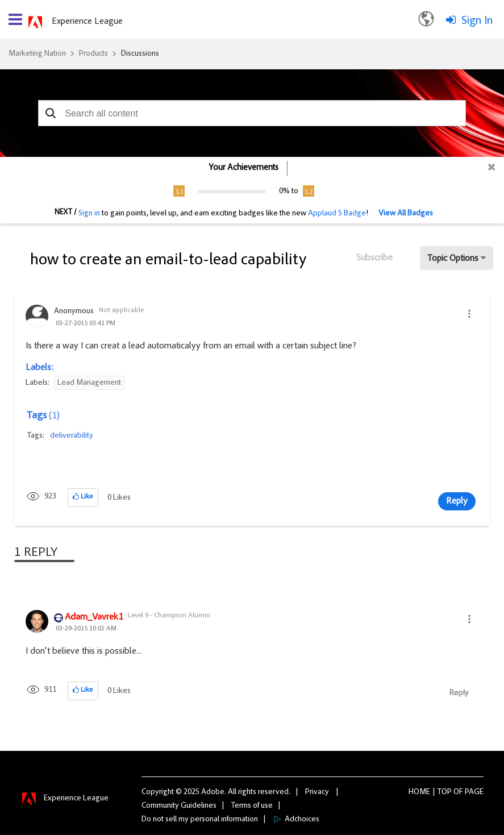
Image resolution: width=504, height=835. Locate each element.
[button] (51, 113)
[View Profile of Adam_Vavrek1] (94, 618)
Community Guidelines (179, 806)
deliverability (72, 436)
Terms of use (252, 806)
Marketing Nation (37, 54)
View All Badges (406, 214)
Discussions (140, 54)
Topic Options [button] (453, 259)
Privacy (317, 792)
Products (93, 54)
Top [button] (445, 792)
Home (419, 792)
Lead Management (89, 383)
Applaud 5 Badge (337, 214)
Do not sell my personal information (200, 820)
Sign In (477, 21)
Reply (457, 501)
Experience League (87, 22)
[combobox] (252, 113)
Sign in (89, 214)
